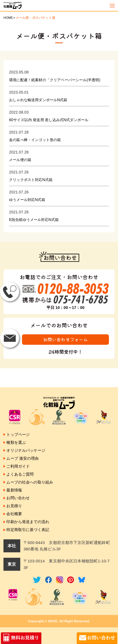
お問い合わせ (20, 495)
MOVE (53, 621)
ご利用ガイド (20, 461)
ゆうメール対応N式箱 (29, 205)
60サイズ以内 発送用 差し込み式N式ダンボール (54, 126)
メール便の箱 (22, 166)
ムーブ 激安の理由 (24, 453)
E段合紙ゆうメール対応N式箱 (37, 225)
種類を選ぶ (17, 435)
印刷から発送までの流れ (30, 521)
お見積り (15, 504)
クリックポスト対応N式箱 (34, 185)
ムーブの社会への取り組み (33, 478)
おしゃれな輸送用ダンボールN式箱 (42, 106)
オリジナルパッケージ (29, 444)
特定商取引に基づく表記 (30, 529)
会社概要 (15, 512)
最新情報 (15, 487)
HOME (8, 18)
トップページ (20, 427)
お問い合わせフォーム (66, 345)
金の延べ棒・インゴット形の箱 (38, 146)
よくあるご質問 (22, 470)
